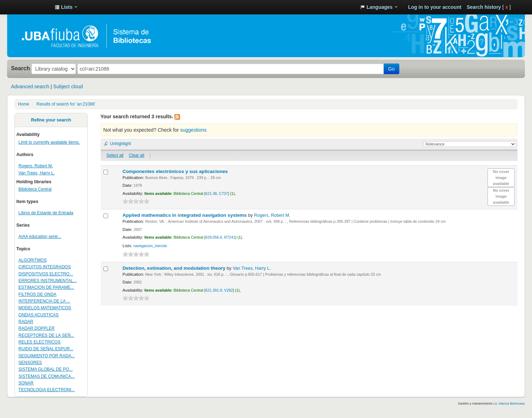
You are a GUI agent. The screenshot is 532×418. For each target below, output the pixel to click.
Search (20, 68)
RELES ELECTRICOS (39, 342)
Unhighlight (121, 144)
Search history (484, 7)
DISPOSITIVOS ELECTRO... (46, 274)
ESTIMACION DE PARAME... (46, 287)
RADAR (26, 322)
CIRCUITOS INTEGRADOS (44, 267)
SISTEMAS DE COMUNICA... (46, 376)
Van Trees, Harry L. (37, 173)
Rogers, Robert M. (36, 166)
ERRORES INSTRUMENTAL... (47, 281)
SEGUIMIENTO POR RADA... (46, 356)
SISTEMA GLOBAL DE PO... (45, 369)
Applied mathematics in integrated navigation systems (185, 215)
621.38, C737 (217, 193)
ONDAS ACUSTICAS (38, 315)
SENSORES (30, 363)
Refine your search (51, 120)
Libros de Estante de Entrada (46, 213)
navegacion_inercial (150, 246)
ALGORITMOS (32, 260)
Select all (115, 155)
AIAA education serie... (40, 237)
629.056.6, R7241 (220, 237)
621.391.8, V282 (219, 290)
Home (24, 104)
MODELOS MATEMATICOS (45, 308)
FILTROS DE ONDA (37, 294)
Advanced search (30, 86)
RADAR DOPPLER (36, 328)
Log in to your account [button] (435, 7)
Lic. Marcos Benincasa (509, 404)
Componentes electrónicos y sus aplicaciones (176, 171)
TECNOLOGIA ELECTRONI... (47, 390)
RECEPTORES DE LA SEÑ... (46, 335)
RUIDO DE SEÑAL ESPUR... (46, 349)
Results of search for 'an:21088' (66, 104)
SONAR (26, 383)
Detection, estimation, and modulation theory (175, 268)
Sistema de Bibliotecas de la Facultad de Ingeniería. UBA (32, 7)
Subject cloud (68, 86)
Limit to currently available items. (49, 142)
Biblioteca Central (35, 189)
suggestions (193, 130)
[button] (66, 7)
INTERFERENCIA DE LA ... (44, 301)
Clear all (137, 155)
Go (391, 69)
